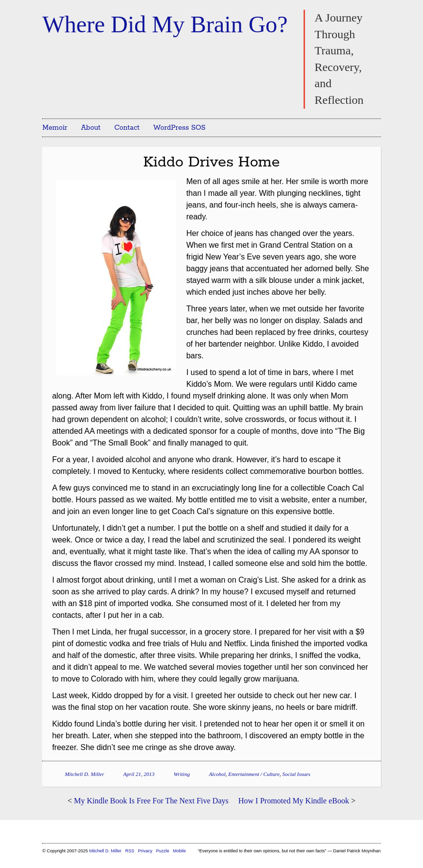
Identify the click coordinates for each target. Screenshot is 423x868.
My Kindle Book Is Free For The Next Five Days (151, 801)
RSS (130, 851)
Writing (182, 774)
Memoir (55, 128)
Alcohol (217, 774)
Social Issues (296, 774)
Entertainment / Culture (254, 774)
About (91, 128)
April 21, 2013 (139, 774)
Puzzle (163, 851)
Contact (127, 128)
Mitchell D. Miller (84, 774)
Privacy (145, 851)
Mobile (179, 851)
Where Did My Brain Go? (165, 24)
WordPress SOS (179, 128)
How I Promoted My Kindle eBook (294, 801)
